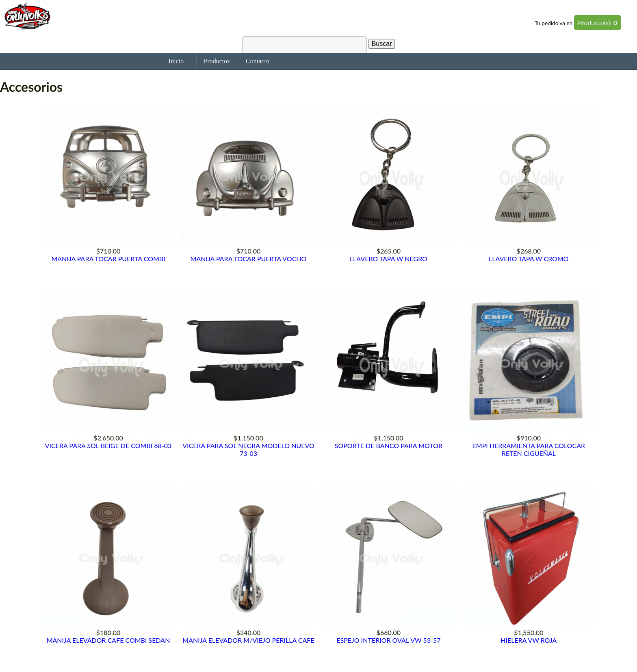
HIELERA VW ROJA (529, 640)
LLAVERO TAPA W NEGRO (389, 259)
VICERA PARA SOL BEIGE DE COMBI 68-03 (108, 445)
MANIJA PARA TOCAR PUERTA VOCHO (249, 259)
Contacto (258, 61)
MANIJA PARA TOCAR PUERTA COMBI (108, 259)
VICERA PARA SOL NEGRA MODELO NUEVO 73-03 (248, 449)
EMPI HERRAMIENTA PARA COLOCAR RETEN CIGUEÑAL (529, 449)
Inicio (176, 61)
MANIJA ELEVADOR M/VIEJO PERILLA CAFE (248, 640)
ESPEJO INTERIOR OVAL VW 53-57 (388, 640)
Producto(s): (597, 23)
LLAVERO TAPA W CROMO (529, 259)
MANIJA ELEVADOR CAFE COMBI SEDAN (108, 640)
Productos (217, 61)
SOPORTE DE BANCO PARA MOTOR (389, 445)
